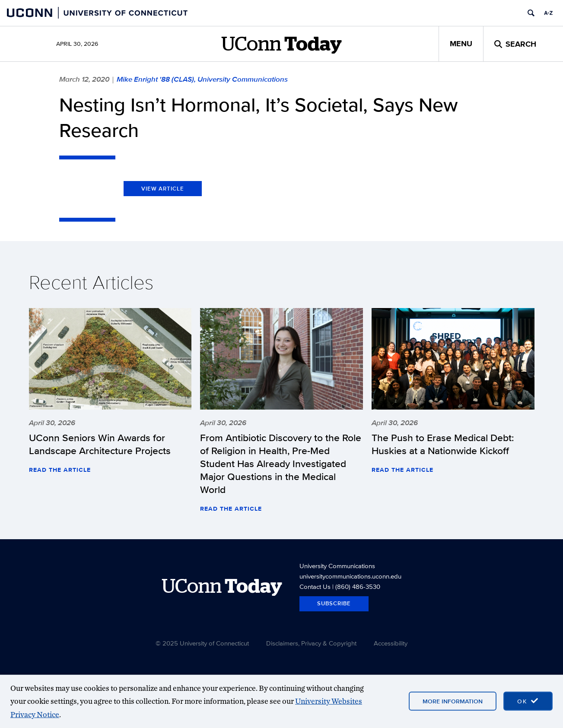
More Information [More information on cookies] (453, 701)
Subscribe (334, 603)
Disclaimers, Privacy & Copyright (311, 643)
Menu (461, 44)
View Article (163, 189)
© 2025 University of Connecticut (202, 643)
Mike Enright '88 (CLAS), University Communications (202, 79)
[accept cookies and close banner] (528, 701)
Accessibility (391, 643)
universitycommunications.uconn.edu (350, 576)
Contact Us (315, 587)
